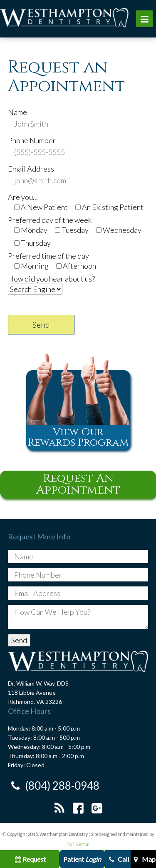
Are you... (23, 197)
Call (118, 859)
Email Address (31, 169)
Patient (82, 859)
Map (143, 859)
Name (17, 112)
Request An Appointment (78, 484)
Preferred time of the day (48, 256)
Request (30, 859)
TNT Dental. (78, 844)
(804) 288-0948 (54, 786)
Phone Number (32, 140)
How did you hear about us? (51, 279)
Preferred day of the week (50, 220)
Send (41, 324)
